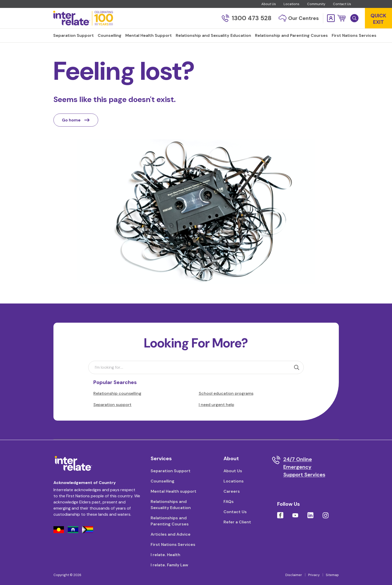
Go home (76, 120)
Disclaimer (294, 575)
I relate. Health (165, 555)
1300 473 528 (247, 18)
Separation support (112, 405)
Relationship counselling (117, 393)
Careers (232, 491)
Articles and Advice (171, 534)
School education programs (226, 393)
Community (316, 4)
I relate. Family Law (169, 565)
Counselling (163, 481)
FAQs (229, 502)
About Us (269, 4)
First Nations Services (173, 544)
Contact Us (342, 4)
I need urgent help (216, 405)
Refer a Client (237, 522)
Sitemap (332, 575)
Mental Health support (173, 491)
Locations (292, 4)
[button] (341, 18)
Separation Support (171, 471)
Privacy (314, 575)
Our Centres (299, 18)
